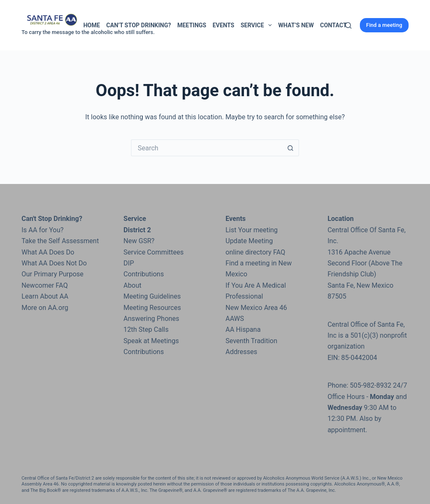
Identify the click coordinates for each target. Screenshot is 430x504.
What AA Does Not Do (54, 263)
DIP (129, 263)
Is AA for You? (42, 230)
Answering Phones (151, 319)
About (132, 285)
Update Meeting (249, 241)
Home (92, 25)
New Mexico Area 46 (256, 308)
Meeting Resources (152, 308)
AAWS (235, 319)
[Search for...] (207, 148)
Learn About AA (45, 296)
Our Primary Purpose (52, 274)
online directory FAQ (255, 252)
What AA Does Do (48, 252)
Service (258, 25)
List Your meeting (252, 230)
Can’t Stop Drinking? (139, 25)
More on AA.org (45, 308)
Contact (333, 25)
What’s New (296, 25)
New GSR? (139, 241)
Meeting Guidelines (152, 296)
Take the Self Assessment (60, 241)
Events (223, 25)
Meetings (192, 25)
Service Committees (153, 252)
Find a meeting (384, 25)
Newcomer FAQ (45, 285)
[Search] (348, 25)
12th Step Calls (146, 329)
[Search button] (291, 148)
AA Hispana (243, 329)
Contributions (144, 274)
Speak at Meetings (151, 341)
